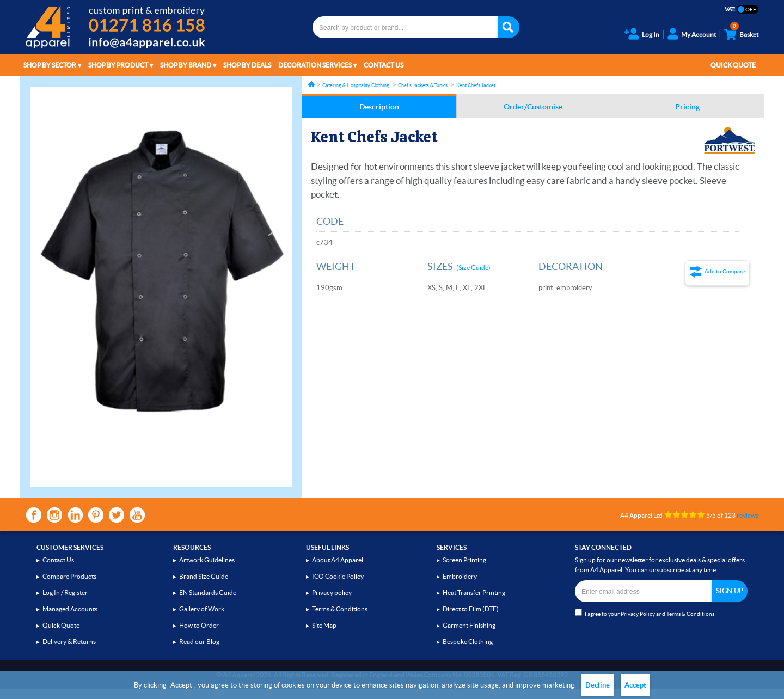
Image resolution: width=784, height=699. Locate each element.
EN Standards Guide (208, 593)
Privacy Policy (638, 614)
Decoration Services (315, 65)
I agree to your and (645, 613)
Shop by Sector (50, 65)
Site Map (324, 625)
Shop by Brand (186, 65)
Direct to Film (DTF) (471, 609)
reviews (748, 515)
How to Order (199, 625)
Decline (598, 685)
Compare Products (69, 576)
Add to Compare (725, 271)
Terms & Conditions (340, 609)
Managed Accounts (70, 609)
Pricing (687, 107)
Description (379, 107)
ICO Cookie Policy (338, 576)
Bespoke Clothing (468, 642)
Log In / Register (65, 593)
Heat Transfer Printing (474, 593)
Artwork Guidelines (207, 560)
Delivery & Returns (69, 642)
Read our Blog (199, 642)
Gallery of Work (202, 609)
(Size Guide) (473, 268)
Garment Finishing (469, 625)
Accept (635, 685)
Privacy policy (332, 593)
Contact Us (384, 65)
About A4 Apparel (338, 560)
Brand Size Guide (204, 576)
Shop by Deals (247, 65)
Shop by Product (118, 65)
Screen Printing (464, 560)
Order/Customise (533, 107)
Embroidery (460, 576)
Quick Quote (733, 65)
